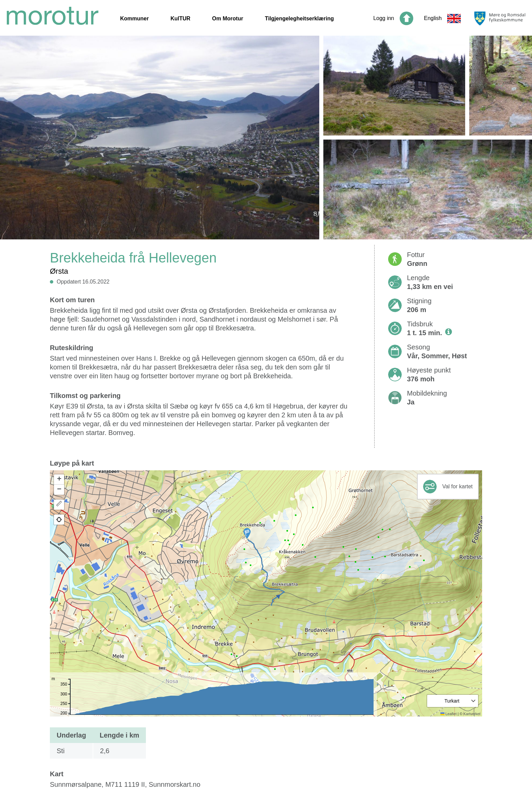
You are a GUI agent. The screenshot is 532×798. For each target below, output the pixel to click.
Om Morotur (228, 19)
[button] (247, 533)
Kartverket (472, 714)
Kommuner (134, 19)
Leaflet (449, 714)
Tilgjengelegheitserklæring (299, 19)
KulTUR (180, 19)
